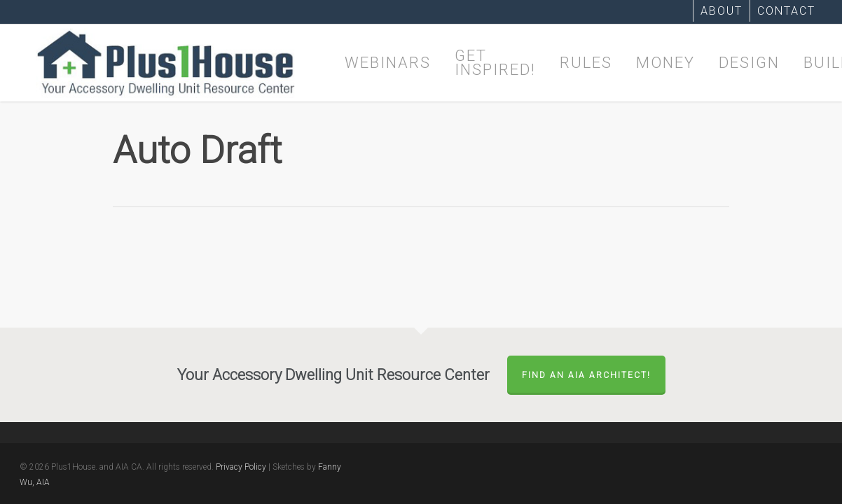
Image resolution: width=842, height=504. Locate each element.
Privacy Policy (241, 467)
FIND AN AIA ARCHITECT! (586, 375)
